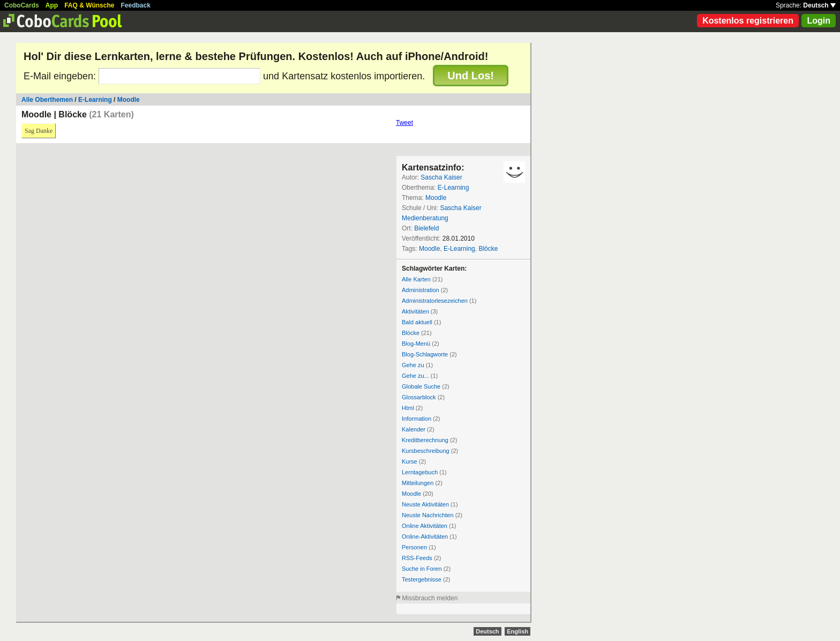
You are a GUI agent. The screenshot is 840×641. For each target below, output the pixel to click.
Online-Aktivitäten (425, 536)
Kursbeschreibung (426, 451)
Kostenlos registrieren (748, 21)
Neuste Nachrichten (428, 515)
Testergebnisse (422, 579)
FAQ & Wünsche (89, 5)
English (517, 631)
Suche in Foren (422, 569)
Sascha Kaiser (441, 177)
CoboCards (22, 5)
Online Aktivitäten (425, 526)
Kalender (414, 429)
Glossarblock (419, 397)
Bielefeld (426, 228)
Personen (414, 547)
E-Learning (95, 100)
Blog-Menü (416, 344)
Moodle (129, 100)
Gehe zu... (415, 376)
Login (819, 21)
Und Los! (471, 76)
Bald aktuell (417, 322)
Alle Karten (416, 279)
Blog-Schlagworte (425, 354)
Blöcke (488, 249)
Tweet (404, 123)
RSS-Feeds (417, 558)
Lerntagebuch (420, 472)
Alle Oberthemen (47, 100)
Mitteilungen (418, 483)
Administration (421, 290)
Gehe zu (413, 365)
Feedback (136, 5)
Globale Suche (421, 386)
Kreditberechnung (425, 440)
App (52, 5)
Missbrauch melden (430, 598)
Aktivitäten (415, 311)
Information (417, 419)
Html (408, 408)
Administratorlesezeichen (435, 301)
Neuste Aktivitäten (425, 504)
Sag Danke (39, 131)
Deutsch (819, 5)
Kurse (410, 461)
